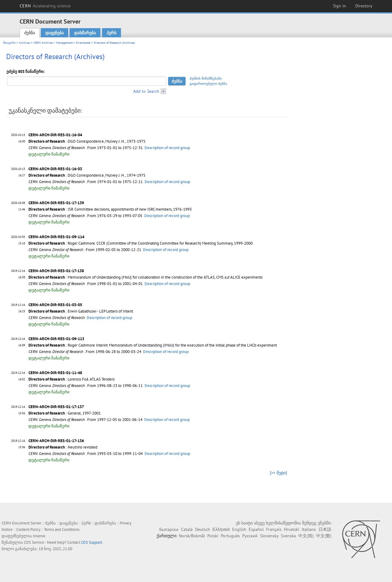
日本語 (325, 529)
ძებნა (30, 33)
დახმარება (85, 33)
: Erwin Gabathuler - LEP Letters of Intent (81, 311)
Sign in (339, 6)
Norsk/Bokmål (192, 536)
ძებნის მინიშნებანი (206, 78)
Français (274, 529)
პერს (111, 33)
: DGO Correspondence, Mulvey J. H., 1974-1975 (87, 175)
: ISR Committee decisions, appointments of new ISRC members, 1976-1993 (110, 209)
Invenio (39, 536)
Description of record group (167, 148)
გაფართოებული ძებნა (208, 84)
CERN (45, 6)
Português (230, 536)
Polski (213, 536)
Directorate (83, 43)
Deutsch (203, 529)
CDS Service (34, 542)
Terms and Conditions (62, 529)
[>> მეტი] (278, 473)
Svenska (288, 536)
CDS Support (91, 542)
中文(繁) (324, 536)
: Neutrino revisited (63, 447)
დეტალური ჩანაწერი (49, 154)
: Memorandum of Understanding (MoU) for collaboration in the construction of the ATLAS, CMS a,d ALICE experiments (145, 277)
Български (169, 529)
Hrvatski (292, 529)
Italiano (309, 529)
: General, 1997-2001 (65, 413)
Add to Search (146, 91)
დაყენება (55, 33)
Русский (250, 536)
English (239, 529)
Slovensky (269, 536)
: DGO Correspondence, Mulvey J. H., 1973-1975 (87, 141)
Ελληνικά (221, 529)
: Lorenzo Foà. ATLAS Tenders (72, 379)
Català (187, 529)
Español (256, 529)
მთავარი (9, 43)
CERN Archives (43, 43)
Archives (24, 43)
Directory (364, 6)
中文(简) (306, 536)
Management (64, 43)
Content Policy (28, 529)
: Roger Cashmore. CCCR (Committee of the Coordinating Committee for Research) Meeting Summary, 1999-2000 (141, 243)
